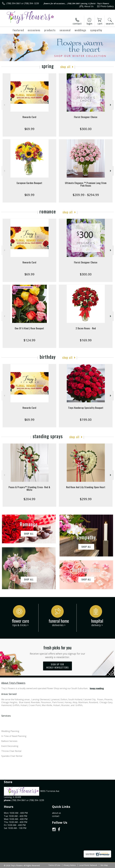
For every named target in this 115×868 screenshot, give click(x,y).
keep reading (97, 688)
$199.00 (86, 420)
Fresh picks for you (58, 652)
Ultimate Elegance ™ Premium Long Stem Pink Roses (86, 184)
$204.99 (29, 499)
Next (111, 105)
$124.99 (29, 340)
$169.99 (86, 340)
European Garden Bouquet (30, 183)
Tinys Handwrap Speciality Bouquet (86, 408)
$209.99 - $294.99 (86, 195)
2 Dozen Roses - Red (86, 328)
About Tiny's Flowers (13, 683)
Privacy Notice (70, 865)
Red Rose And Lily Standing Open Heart (86, 487)
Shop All (65, 67)
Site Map (104, 865)
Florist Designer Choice (86, 117)
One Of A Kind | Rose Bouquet (29, 328)
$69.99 (29, 129)
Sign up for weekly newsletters (57, 666)
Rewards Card (29, 117)
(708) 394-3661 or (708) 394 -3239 (23, 3)
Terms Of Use (54, 865)
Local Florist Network (88, 865)
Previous (4, 105)
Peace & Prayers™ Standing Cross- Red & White (29, 488)
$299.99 (86, 499)
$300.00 (86, 129)
